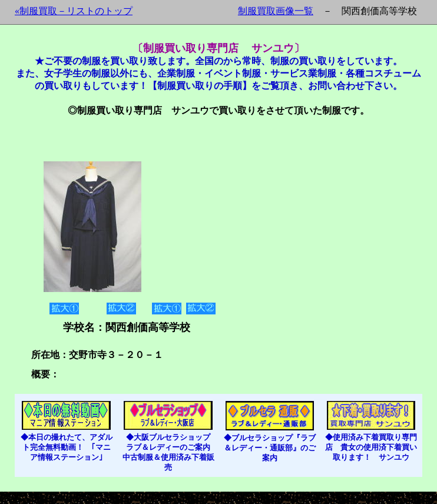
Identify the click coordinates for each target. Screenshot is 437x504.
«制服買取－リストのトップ (74, 11)
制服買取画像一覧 (276, 11)
